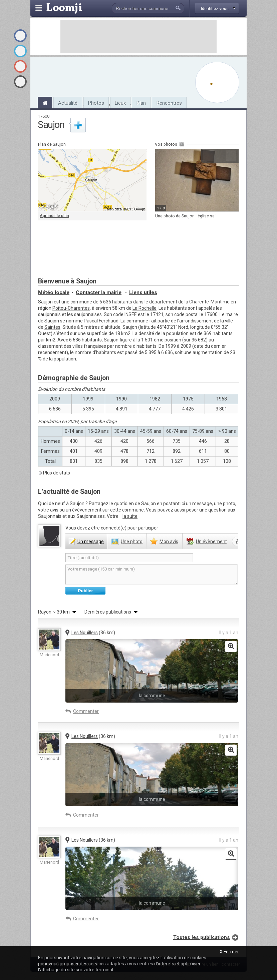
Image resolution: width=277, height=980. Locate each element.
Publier (85, 591)
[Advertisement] (138, 37)
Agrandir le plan (54, 216)
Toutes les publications (202, 937)
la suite (130, 516)
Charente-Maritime (209, 302)
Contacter (99, 292)
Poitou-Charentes (71, 308)
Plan (141, 103)
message (91, 542)
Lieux (120, 103)
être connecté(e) (109, 528)
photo (132, 542)
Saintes (52, 327)
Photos (96, 103)
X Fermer (229, 952)
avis (169, 542)
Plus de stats (57, 473)
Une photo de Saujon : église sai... (187, 216)
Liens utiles (143, 292)
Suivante (231, 156)
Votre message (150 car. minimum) (152, 575)
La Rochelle (145, 308)
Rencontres (169, 103)
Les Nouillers (85, 633)
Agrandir (220, 156)
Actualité (68, 103)
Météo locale (54, 292)
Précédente (208, 156)
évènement (211, 542)
